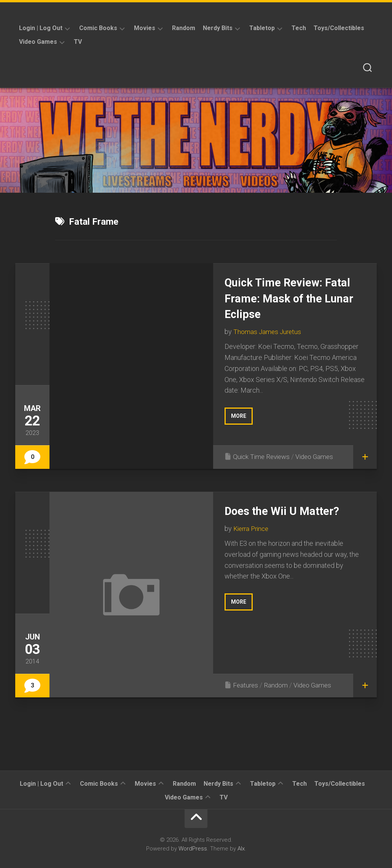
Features (246, 685)
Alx (241, 849)
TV (78, 42)
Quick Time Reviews (263, 456)
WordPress (193, 849)
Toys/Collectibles (339, 28)
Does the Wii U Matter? (288, 511)
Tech (299, 28)
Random (184, 28)
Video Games (38, 42)
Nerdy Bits (218, 28)
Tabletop (262, 28)
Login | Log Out (41, 28)
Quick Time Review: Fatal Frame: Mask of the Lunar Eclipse (295, 298)
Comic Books (98, 28)
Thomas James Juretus (268, 332)
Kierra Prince (253, 528)
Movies (145, 28)
